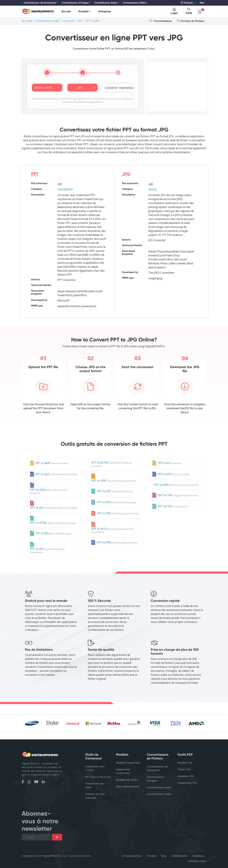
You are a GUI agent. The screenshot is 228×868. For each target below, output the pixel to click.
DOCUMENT (65, 189)
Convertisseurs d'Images (155, 779)
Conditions (198, 856)
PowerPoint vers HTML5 (95, 768)
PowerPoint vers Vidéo (95, 785)
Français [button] (187, 3)
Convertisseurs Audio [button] (106, 3)
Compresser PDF (187, 783)
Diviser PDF (184, 769)
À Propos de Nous (132, 856)
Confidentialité (179, 856)
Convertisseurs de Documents (157, 768)
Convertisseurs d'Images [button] (75, 3)
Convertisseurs (161, 21)
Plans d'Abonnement (128, 786)
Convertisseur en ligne (48, 21)
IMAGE (152, 189)
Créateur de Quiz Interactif (95, 796)
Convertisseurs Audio (159, 787)
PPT (80, 21)
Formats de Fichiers (191, 21)
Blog (164, 856)
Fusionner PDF (186, 776)
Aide (202, 3)
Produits (83, 11)
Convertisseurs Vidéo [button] (134, 3)
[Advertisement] (177, 87)
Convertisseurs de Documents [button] (40, 3)
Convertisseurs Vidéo (159, 794)
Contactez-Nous (197, 861)
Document (69, 21)
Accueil (66, 11)
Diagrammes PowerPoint (123, 771)
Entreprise (105, 11)
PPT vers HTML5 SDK (98, 777)
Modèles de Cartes (127, 780)
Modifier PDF (185, 763)
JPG (126, 174)
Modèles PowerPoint (128, 763)
